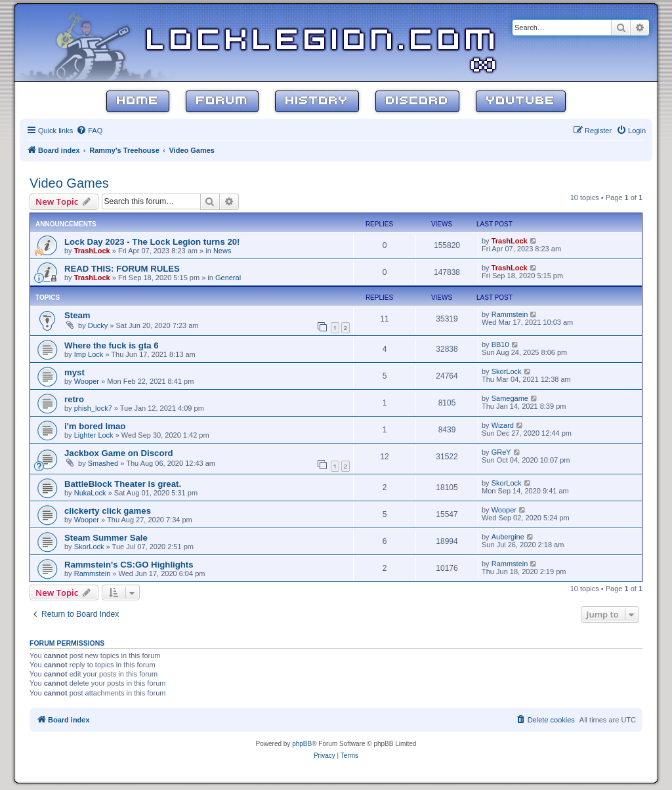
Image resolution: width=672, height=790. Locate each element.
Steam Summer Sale (106, 538)
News (222, 251)
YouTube (521, 101)
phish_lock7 (93, 408)
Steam (77, 315)
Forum (222, 101)
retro (74, 399)
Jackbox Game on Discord (119, 453)
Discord (417, 101)
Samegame (510, 398)
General (228, 278)
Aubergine (508, 537)
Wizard (503, 425)
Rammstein (510, 314)
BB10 (500, 344)
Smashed (103, 463)
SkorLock (507, 371)
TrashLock (92, 251)
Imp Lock (89, 354)
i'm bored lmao (95, 426)
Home (138, 101)
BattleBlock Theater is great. (123, 484)
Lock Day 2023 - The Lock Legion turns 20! (152, 242)
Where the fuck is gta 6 (112, 345)
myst (74, 372)
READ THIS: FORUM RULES (122, 269)
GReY (501, 452)
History (317, 101)
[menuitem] (89, 131)
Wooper (87, 381)
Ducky (98, 325)
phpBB (302, 744)
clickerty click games (108, 511)
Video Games (69, 183)
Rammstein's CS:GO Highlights (129, 565)
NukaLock (90, 493)
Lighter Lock (94, 435)
